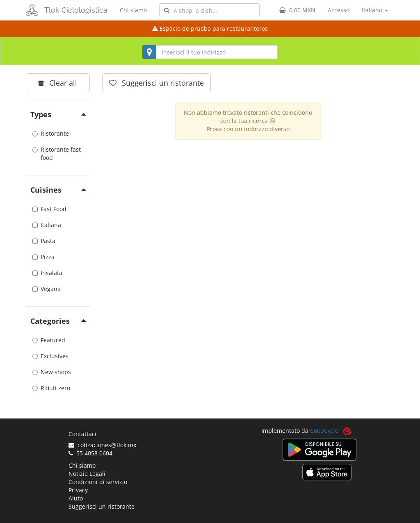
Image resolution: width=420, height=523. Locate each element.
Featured (49, 340)
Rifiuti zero (51, 388)
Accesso (339, 10)
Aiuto (76, 498)
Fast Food (49, 209)
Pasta (44, 241)
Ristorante (51, 133)
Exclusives (50, 356)
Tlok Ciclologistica (76, 10)
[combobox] (209, 10)
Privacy (78, 490)
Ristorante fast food (57, 153)
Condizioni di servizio (98, 482)
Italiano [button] (375, 10)
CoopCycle (324, 431)
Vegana (47, 289)
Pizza (43, 257)
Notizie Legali (87, 474)
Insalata (47, 273)
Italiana (47, 225)
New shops (52, 372)
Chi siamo (133, 10)
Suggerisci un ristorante (102, 506)
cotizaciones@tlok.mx (102, 445)
